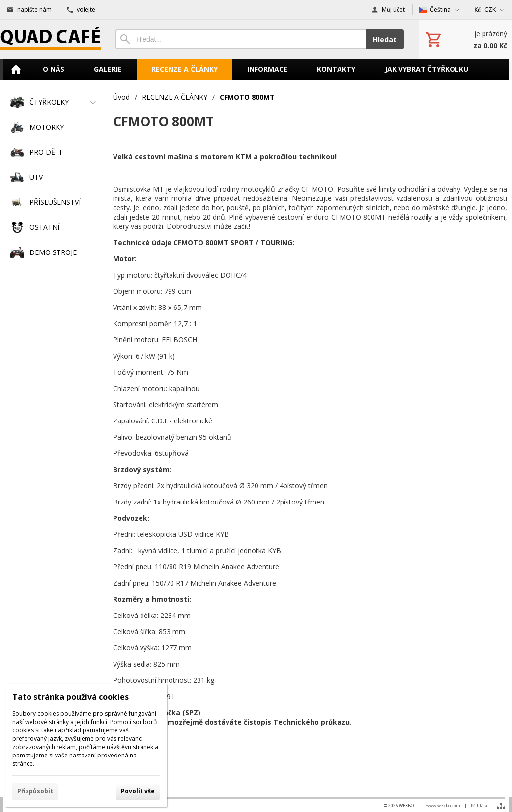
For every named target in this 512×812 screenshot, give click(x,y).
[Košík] (465, 39)
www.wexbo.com (443, 805)
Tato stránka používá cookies (71, 697)
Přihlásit (480, 805)
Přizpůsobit (35, 791)
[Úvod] (50, 39)
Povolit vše (138, 791)
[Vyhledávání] (241, 39)
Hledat (385, 40)
